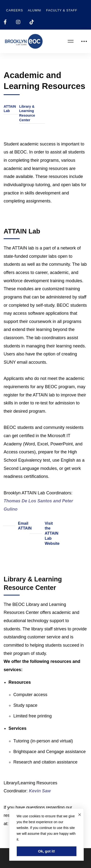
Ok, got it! (46, 851)
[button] (11, 109)
